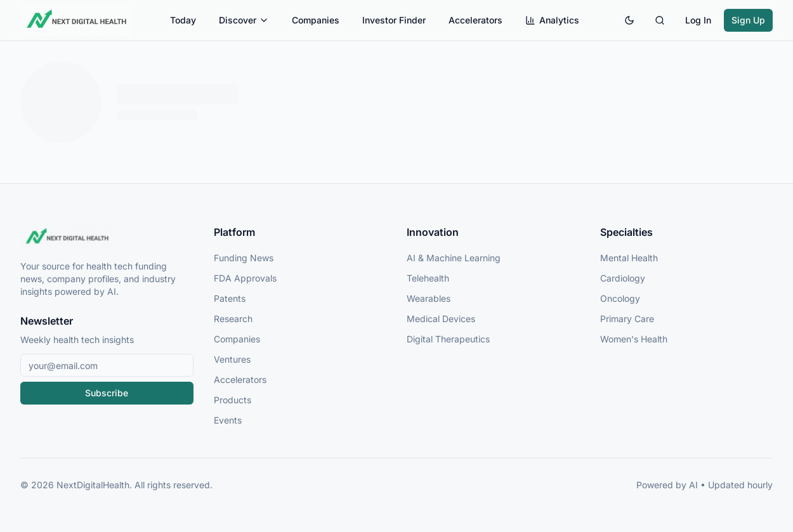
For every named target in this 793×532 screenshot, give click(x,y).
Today (183, 20)
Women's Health (634, 339)
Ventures (232, 359)
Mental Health (629, 258)
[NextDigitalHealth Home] (107, 237)
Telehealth (428, 278)
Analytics (552, 20)
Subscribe (107, 393)
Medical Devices (441, 319)
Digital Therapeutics (448, 339)
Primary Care (627, 319)
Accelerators (475, 20)
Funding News (244, 258)
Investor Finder (394, 20)
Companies (316, 20)
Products (233, 400)
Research (233, 319)
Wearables (429, 298)
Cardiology (623, 278)
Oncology (620, 298)
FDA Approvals (245, 278)
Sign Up (748, 20)
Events (228, 420)
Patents (230, 298)
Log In (698, 20)
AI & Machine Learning (454, 258)
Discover (244, 20)
